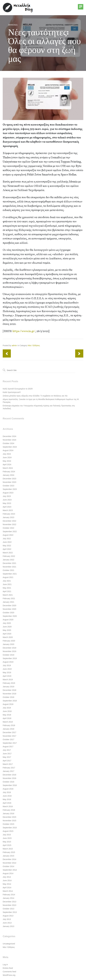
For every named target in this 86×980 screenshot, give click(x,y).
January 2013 (8, 926)
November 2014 (9, 863)
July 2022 (7, 539)
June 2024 (7, 457)
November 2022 (9, 524)
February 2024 (9, 472)
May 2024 (7, 461)
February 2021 (9, 598)
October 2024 (8, 443)
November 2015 (9, 821)
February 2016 (9, 810)
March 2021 (8, 595)
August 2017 (8, 747)
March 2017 (8, 764)
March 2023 (8, 510)
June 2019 (7, 669)
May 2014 (7, 884)
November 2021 (9, 567)
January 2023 (8, 517)
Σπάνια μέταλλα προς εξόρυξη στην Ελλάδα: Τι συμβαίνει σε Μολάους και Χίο (35, 396)
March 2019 (8, 680)
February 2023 (9, 514)
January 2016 (8, 814)
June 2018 (7, 711)
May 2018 (7, 715)
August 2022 (8, 535)
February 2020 (9, 641)
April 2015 (7, 845)
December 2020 (9, 606)
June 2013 (7, 923)
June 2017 (7, 754)
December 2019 (9, 648)
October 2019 (8, 655)
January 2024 (8, 475)
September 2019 (10, 658)
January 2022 (8, 560)
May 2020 (7, 630)
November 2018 (9, 694)
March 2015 (8, 849)
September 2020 (10, 616)
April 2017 (7, 761)
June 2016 (7, 796)
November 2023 (9, 482)
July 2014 (7, 877)
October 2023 (8, 486)
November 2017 (9, 736)
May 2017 (7, 757)
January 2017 (8, 771)
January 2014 (8, 898)
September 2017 (10, 743)
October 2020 (8, 613)
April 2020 (7, 634)
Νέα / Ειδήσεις (34, 345)
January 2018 (8, 729)
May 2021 (7, 588)
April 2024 (7, 465)
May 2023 (7, 503)
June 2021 (7, 584)
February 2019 (9, 683)
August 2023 (8, 493)
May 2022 (7, 546)
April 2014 (7, 888)
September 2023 (10, 489)
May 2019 (7, 672)
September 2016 (10, 785)
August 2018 (8, 704)
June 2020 (7, 627)
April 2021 (7, 591)
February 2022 (9, 556)
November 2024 (9, 440)
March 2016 (8, 806)
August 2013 (8, 916)
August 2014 (8, 873)
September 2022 (10, 531)
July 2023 (7, 496)
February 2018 (9, 725)
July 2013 (7, 919)
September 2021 (10, 574)
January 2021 (8, 602)
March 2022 (8, 553)
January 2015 (8, 856)
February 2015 (9, 852)
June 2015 (7, 838)
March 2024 (8, 468)
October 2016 (8, 782)
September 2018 (10, 701)
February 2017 (9, 768)
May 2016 (7, 799)
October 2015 (8, 824)
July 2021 (7, 581)
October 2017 (8, 739)
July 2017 (7, 750)
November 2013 (9, 905)
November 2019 (9, 651)
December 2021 (9, 563)
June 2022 (7, 542)
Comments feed (9, 972)
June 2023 (7, 500)
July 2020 (7, 623)
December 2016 (9, 775)
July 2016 (7, 792)
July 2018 (7, 708)
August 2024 (8, 450)
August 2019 (8, 662)
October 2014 (8, 866)
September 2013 (10, 912)
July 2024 (7, 454)
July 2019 (7, 665)
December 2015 (9, 817)
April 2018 (7, 718)
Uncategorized (9, 944)
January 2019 (8, 687)
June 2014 (7, 880)
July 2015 (7, 835)
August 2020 (8, 620)
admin (14, 345)
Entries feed (8, 968)
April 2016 (7, 803)
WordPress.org (9, 975)
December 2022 (9, 521)
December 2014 (9, 859)
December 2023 (9, 479)
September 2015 (10, 828)
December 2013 (9, 902)
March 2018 (8, 722)
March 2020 (8, 637)
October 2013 (8, 909)
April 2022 (7, 549)
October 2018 (8, 697)
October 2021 (8, 570)
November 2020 (9, 609)
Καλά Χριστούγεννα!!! (12, 392)
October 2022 (8, 528)
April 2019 (7, 676)
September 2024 (10, 447)
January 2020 (8, 644)
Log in (5, 965)
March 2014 (8, 891)
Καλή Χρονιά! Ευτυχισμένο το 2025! (18, 389)
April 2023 (7, 507)
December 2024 (9, 436)
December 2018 (9, 690)
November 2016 (9, 778)
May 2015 (7, 842)
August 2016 (8, 789)
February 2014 (9, 895)
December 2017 (9, 732)
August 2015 (8, 831)
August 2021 (8, 577)
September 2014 (10, 870)
